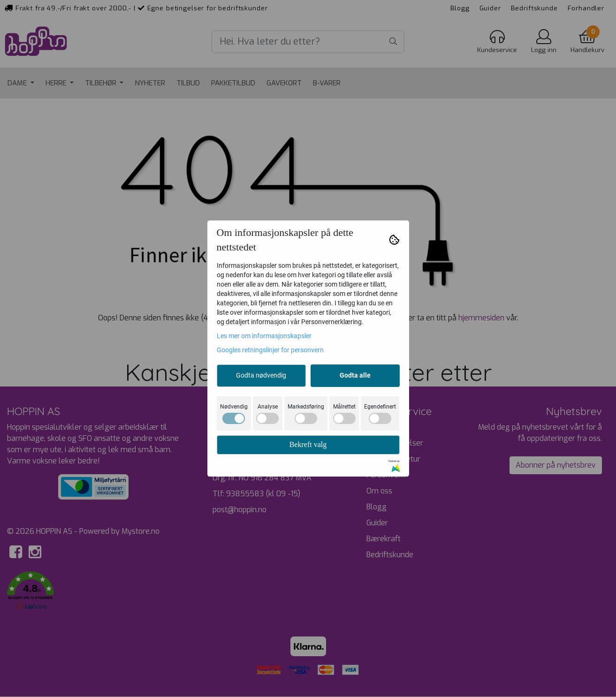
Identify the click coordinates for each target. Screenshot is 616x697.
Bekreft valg (308, 444)
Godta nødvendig (261, 375)
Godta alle (355, 375)
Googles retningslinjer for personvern (270, 350)
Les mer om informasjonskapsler (264, 336)
